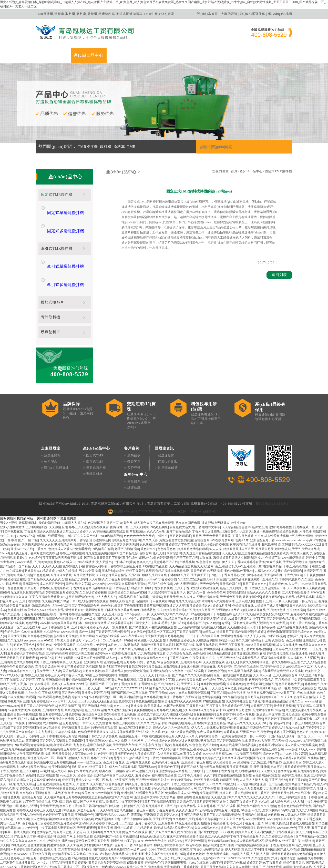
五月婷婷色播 (276, 578)
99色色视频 (244, 644)
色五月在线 (45, 835)
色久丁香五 (18, 866)
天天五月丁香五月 (231, 613)
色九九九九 (144, 530)
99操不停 (216, 831)
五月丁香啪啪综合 (179, 500)
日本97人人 (87, 691)
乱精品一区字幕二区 (161, 600)
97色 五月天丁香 (25, 805)
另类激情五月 (94, 578)
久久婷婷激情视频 (40, 604)
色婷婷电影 (15, 578)
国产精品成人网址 (109, 587)
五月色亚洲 (105, 796)
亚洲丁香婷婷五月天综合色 (182, 665)
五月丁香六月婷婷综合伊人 (39, 674)
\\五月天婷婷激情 (302, 504)
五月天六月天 (264, 517)
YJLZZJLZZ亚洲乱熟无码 (195, 548)
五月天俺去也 (316, 735)
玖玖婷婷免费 (236, 652)
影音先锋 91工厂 (122, 809)
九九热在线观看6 (12, 539)
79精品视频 (187, 530)
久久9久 (85, 561)
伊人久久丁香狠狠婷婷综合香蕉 (243, 530)
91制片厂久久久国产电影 (82, 504)
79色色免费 (99, 848)
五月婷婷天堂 (252, 535)
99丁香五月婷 (272, 831)
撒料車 (119, 147)
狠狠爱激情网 (312, 857)
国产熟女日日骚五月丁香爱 (102, 526)
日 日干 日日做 (259, 735)
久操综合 (282, 792)
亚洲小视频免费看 (266, 500)
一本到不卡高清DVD (66, 761)
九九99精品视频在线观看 (25, 718)
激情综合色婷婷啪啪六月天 (64, 587)
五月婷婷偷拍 (269, 635)
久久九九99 (15, 609)
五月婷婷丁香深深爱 (279, 687)
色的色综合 (12, 600)
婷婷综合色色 (154, 831)
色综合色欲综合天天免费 (294, 774)
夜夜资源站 (304, 674)
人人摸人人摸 (230, 857)
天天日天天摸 (162, 787)
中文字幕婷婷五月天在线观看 (81, 635)
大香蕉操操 (70, 853)
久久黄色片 (83, 687)
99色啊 (280, 678)
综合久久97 (79, 665)
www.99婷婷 (69, 600)
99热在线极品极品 (132, 826)
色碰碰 (302, 826)
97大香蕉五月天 (124, 748)
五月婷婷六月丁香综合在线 (26, 622)
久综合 (96, 583)
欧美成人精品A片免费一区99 (174, 796)
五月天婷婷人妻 (205, 587)
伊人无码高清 (234, 818)
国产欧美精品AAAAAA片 (112, 783)
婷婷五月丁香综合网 (139, 752)
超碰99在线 (208, 635)
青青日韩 (32, 709)
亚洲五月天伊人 (191, 783)
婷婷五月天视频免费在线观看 (89, 495)
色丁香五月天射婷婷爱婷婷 (40, 792)
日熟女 (166, 713)
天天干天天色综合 (213, 835)
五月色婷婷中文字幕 (74, 792)
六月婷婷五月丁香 (32, 648)
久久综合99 (52, 600)
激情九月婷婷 (23, 630)
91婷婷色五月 (186, 718)
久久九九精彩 (44, 700)
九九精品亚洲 (143, 796)
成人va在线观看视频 (123, 735)
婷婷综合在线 (17, 548)
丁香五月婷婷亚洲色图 (291, 765)
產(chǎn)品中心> (252, 171)
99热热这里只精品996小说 (221, 722)
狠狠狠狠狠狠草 (204, 683)
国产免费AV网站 (248, 774)
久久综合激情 (261, 826)
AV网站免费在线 (87, 739)
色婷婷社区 (106, 722)
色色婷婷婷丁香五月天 (58, 783)
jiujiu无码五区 (128, 696)
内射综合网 (174, 522)
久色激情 (83, 752)
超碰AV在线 (147, 526)
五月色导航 (70, 691)
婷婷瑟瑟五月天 (198, 861)
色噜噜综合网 (287, 739)
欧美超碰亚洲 (209, 761)
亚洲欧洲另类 (191, 726)
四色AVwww (19, 822)
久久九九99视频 (306, 779)
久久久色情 (269, 774)
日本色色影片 (299, 574)
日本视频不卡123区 (307, 687)
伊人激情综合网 (41, 787)
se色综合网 (305, 822)
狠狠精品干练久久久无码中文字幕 (75, 822)
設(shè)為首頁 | (208, 14)
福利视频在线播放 (164, 744)
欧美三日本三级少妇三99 (163, 826)
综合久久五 (270, 722)
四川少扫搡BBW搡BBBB (47, 861)
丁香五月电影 (196, 674)
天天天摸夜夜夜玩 (125, 713)
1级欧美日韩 (135, 831)
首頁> (235, 171)
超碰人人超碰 (293, 857)
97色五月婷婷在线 (187, 792)
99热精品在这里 (102, 517)
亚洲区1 (86, 818)
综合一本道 (86, 600)
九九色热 (151, 709)
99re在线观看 (200, 831)
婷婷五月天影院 (278, 622)
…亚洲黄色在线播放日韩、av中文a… (244, 704)
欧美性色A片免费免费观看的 (56, 613)
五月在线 (134, 543)
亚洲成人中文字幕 (269, 683)
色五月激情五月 (69, 674)
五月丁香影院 (9, 648)
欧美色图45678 (40, 735)
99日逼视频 (79, 857)
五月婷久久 (270, 548)
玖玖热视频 (110, 704)
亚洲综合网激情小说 (313, 587)
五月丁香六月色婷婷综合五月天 (228, 674)
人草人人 (37, 844)
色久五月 (277, 735)
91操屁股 (69, 779)
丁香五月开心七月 (233, 543)
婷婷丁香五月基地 (92, 853)
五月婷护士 (197, 739)
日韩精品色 (148, 578)
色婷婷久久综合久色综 (270, 840)
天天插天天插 (17, 604)
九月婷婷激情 (40, 670)
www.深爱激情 (256, 787)
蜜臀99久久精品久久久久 (151, 626)
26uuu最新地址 (10, 522)
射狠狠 (124, 644)
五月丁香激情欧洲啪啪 (264, 853)
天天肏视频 (194, 648)
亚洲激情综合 (61, 735)
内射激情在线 (56, 813)
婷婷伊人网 (228, 796)
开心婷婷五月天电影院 (197, 826)
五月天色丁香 (159, 844)
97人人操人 (188, 565)
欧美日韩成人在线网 (73, 757)
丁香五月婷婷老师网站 (26, 696)
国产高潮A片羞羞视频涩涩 (111, 818)
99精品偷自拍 (143, 813)
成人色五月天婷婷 (52, 552)
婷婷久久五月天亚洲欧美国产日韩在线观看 (265, 800)
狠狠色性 (6, 713)
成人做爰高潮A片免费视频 (304, 678)
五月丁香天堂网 (155, 617)
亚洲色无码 (93, 709)
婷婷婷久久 (24, 779)
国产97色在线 (138, 596)
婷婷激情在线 (49, 848)
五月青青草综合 (69, 818)
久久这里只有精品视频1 (244, 639)
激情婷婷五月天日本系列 (158, 613)
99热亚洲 (229, 752)
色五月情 (221, 535)
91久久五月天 (201, 657)
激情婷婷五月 (313, 539)
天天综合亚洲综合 (295, 530)
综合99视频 (177, 844)
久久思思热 (12, 583)
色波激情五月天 (130, 704)
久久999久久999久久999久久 (170, 583)
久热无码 (79, 800)
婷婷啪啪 (243, 731)
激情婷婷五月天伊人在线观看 (233, 526)
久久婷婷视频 (296, 578)
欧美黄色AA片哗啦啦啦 (144, 861)
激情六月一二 (305, 617)
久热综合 (278, 609)
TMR (131, 147)
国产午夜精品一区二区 (311, 805)
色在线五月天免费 (66, 604)
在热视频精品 (272, 535)
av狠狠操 (274, 783)
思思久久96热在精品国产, (131, 726)
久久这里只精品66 (120, 678)
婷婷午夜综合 (272, 565)
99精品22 (209, 600)
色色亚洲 (32, 591)
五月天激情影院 (84, 543)
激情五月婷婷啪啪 (284, 822)
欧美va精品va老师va (221, 809)
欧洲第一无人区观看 (151, 609)
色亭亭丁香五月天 (186, 526)
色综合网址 (75, 840)
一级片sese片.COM (143, 818)
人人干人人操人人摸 (253, 748)
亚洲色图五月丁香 (262, 508)
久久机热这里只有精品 (111, 543)
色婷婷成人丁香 (74, 535)
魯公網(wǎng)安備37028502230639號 (138, 479)
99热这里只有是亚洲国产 (233, 718)
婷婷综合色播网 (79, 583)
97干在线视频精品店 (128, 648)
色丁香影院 (240, 853)
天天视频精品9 (54, 765)
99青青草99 (8, 530)
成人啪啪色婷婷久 (247, 739)
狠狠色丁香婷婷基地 (215, 792)
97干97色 (145, 657)
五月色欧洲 (44, 752)
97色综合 (209, 648)
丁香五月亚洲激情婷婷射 (188, 752)
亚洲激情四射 (292, 731)
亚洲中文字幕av (234, 848)
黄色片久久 (148, 517)
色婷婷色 (37, 818)
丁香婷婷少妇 (168, 548)
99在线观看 (21, 713)
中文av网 (10, 687)
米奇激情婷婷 (53, 718)
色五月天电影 (254, 665)
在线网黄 (319, 500)
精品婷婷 (48, 539)
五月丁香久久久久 (255, 552)
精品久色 (146, 805)
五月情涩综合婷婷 (81, 565)
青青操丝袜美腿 (41, 713)
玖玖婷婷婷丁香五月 (103, 792)
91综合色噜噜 (237, 661)
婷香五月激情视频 (127, 517)
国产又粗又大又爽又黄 (165, 800)
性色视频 (14, 765)
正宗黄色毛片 (113, 630)
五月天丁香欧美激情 (296, 561)
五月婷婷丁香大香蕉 (220, 739)
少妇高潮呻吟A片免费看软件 (215, 569)
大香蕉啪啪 (171, 835)
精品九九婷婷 (78, 548)
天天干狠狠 (198, 539)
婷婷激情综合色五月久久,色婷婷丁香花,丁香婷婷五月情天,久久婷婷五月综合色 (240, 805)
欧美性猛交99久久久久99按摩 (181, 670)
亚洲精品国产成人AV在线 (282, 818)
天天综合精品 (231, 495)
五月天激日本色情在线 (97, 674)
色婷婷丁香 (273, 526)
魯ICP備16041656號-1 (272, 472)
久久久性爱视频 (214, 630)
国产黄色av (21, 617)
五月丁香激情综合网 (86, 574)
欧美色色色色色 (15, 726)
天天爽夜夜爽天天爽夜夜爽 (306, 556)
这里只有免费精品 (261, 648)
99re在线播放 (86, 530)
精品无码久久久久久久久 (245, 691)
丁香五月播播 (9, 739)
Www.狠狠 (113, 552)
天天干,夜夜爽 (86, 796)
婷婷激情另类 (208, 704)
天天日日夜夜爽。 (177, 831)
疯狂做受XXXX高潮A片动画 (257, 657)
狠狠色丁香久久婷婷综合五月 (279, 630)
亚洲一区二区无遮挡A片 (24, 596)
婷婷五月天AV (54, 644)
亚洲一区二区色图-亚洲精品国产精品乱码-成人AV (293, 752)
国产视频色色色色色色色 (170, 687)
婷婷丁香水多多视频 (159, 556)
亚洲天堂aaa (33, 539)
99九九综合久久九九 (21, 639)
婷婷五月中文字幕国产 (169, 813)
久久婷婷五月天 (183, 787)
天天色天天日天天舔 (217, 504)
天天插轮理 (225, 635)
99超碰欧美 (176, 691)
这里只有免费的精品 (261, 661)
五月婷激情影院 (37, 495)
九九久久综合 (185, 569)
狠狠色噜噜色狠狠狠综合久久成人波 (202, 765)
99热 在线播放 (152, 704)
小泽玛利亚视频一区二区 (106, 665)
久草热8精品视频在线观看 (111, 500)
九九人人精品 (310, 630)
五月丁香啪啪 (49, 704)
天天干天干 (316, 704)
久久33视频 (75, 813)
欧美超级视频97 (182, 748)
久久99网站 (87, 604)
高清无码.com (147, 735)
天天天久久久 (190, 652)
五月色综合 (130, 526)
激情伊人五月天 (79, 726)
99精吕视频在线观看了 (266, 861)
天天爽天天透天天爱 (124, 513)
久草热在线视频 (66, 700)
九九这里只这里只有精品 (27, 561)
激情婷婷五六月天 (310, 757)
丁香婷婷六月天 (40, 822)
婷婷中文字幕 (315, 526)
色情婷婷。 (144, 569)
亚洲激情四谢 (93, 630)
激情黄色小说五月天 (238, 500)
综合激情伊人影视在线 (257, 844)
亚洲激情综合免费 (289, 848)
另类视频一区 (305, 495)
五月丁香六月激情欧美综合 (40, 522)
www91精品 (25, 530)
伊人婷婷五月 (143, 587)
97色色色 (195, 713)
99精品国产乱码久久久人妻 (201, 857)
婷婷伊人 (86, 500)
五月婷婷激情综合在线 (232, 709)
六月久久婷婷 (92, 639)
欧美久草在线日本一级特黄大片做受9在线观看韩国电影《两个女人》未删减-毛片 (113, 591)
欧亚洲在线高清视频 (205, 556)
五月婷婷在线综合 (246, 635)
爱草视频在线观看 (273, 626)
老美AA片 (242, 508)
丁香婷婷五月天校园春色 (112, 600)
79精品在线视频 (214, 735)
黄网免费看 (211, 617)
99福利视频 (101, 513)
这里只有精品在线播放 (245, 513)
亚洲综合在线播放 (254, 783)
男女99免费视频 (90, 539)
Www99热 (98, 552)
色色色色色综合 (156, 809)
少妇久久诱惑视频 (309, 787)
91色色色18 (41, 543)
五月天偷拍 (280, 709)
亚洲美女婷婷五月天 (95, 661)
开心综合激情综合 (290, 539)
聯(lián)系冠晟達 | (254, 14)
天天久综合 (126, 792)
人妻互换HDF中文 (84, 722)
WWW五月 (318, 561)
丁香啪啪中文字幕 (208, 495)
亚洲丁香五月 (218, 840)
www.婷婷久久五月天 (281, 787)
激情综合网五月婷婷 (96, 683)
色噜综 (30, 744)
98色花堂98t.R (14, 796)
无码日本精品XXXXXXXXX (301, 513)
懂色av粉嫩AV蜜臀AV (238, 539)
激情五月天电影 (282, 761)
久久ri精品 (176, 535)
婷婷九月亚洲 (222, 574)
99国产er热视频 (174, 674)
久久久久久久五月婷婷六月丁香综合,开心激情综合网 (76, 508)
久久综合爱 (85, 613)
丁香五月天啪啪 (168, 818)
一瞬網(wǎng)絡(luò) (201, 479)
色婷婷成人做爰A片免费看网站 (69, 517)
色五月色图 (294, 609)
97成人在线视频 (67, 539)
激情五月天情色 (251, 722)
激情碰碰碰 (255, 543)
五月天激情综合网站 (226, 578)
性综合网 (181, 840)
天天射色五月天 (231, 565)
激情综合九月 (46, 800)
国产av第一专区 (163, 840)
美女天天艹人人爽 (49, 639)
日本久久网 (21, 787)
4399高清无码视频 (124, 683)
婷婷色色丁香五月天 (151, 683)
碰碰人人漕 (248, 596)
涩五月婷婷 (59, 831)
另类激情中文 (43, 731)
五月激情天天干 (294, 861)
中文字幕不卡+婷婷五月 (161, 822)
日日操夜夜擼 (266, 596)
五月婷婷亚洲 (206, 770)
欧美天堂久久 (148, 848)
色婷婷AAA (225, 587)
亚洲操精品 (228, 617)
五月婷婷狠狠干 (295, 735)
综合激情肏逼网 (253, 670)
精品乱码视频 (305, 565)
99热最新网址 (159, 495)
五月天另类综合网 (47, 635)
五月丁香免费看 (209, 757)
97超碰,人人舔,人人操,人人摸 (250, 822)
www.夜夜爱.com (132, 604)
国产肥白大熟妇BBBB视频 (216, 800)
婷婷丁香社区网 (284, 700)
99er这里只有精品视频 (260, 613)
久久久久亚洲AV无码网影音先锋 (243, 726)
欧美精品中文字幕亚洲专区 (125, 770)
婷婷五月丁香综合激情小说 (235, 600)
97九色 (128, 587)
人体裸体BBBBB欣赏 (261, 848)
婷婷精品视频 (289, 500)
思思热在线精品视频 (255, 522)
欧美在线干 (107, 739)
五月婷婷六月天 (200, 578)
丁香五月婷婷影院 (295, 535)
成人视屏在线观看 (122, 700)
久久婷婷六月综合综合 (172, 578)
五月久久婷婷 (139, 495)
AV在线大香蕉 (17, 678)
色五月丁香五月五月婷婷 (21, 853)
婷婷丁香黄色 (135, 539)
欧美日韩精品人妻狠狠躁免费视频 (125, 639)
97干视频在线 (14, 500)
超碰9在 (22, 526)
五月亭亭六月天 (283, 617)
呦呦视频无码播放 (213, 596)
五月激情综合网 (263, 678)
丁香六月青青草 (81, 556)
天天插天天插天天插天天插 (87, 670)
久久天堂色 (138, 600)
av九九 (256, 779)
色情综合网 (202, 508)
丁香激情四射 (147, 652)
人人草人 (192, 704)
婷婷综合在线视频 (12, 591)
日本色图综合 (129, 805)
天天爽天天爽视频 (285, 569)
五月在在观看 (226, 774)
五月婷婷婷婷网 (57, 622)
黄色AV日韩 (282, 691)
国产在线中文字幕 (78, 552)
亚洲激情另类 (153, 783)
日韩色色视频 (14, 556)
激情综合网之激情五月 (262, 652)
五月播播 (138, 822)
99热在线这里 (40, 652)
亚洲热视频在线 (208, 565)
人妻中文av (166, 848)
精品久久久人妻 (163, 657)
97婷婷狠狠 (99, 561)
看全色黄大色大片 (182, 495)
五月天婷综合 (291, 683)
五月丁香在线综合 (302, 591)
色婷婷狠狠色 (102, 556)
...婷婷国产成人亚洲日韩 (271, 574)
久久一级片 (8, 752)
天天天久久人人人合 (97, 840)
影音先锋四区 (75, 709)
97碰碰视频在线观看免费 (234, 744)
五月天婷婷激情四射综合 (153, 748)
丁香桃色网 (316, 765)
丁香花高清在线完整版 (63, 866)
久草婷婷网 (316, 826)
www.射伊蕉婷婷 (293, 526)
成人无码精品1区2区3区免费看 (257, 809)
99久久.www (307, 718)
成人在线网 (274, 857)
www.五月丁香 (286, 661)
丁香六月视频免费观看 (44, 565)
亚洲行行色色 (124, 722)
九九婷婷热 (180, 713)
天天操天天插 (154, 604)
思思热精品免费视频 (153, 513)
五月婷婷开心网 (191, 630)
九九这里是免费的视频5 (102, 522)
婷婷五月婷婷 (194, 691)
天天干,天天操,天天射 (47, 535)
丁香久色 (150, 630)
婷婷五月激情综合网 (127, 508)
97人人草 (179, 574)
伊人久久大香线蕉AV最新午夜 (212, 696)
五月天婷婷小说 (286, 648)
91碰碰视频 (181, 853)
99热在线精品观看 (155, 535)
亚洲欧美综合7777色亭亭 (167, 639)
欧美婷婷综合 (266, 796)
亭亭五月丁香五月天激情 (247, 792)
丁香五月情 (218, 661)
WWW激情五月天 (107, 761)
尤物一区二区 (61, 574)
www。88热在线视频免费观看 (189, 661)
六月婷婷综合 (52, 691)
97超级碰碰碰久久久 (14, 565)
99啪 (88, 644)
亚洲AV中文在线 (22, 517)
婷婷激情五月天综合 (76, 696)
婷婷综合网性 (236, 561)
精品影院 (111, 696)
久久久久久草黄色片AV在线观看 (126, 800)
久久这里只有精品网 (59, 513)
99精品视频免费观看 (113, 861)
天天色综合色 (209, 552)
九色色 (180, 648)
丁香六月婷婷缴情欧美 (165, 726)
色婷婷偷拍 (317, 530)
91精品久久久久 (265, 539)
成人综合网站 (280, 770)
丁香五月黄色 (179, 626)
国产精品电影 (129, 522)
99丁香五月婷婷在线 (37, 770)
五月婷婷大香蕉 (53, 678)
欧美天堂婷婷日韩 (107, 787)
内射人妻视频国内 (186, 552)
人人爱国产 (312, 626)
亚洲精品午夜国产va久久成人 (114, 744)
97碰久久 (162, 504)
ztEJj (64, 565)
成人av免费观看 (192, 617)
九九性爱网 (104, 691)
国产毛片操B (317, 748)
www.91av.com (9, 674)
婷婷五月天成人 (314, 731)
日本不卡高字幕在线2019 (122, 578)
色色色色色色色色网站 (139, 504)
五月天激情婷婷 (27, 848)
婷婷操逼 (52, 561)
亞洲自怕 (222, 770)
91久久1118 (8, 504)
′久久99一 (102, 718)
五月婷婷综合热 (308, 739)
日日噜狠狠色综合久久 (226, 583)
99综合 (120, 539)
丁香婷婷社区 (27, 835)
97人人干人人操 (255, 604)
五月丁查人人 (196, 844)
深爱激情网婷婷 (232, 604)
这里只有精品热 (207, 613)
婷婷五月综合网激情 (73, 704)
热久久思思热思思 (125, 840)
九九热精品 (168, 765)
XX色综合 (185, 683)
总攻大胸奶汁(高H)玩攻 (278, 779)
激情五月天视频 (284, 674)
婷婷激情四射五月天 (312, 648)
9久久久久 (143, 691)
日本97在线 (34, 691)
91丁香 (268, 691)
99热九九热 (304, 835)
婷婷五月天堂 (34, 644)
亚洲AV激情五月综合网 (268, 718)
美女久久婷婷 (249, 630)
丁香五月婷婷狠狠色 (35, 583)
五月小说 (132, 835)
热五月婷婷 (210, 713)
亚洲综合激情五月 (124, 622)
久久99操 (106, 779)
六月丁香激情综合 (283, 826)
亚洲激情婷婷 (55, 648)
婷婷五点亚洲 (220, 861)
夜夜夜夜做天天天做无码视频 (63, 526)
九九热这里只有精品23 (266, 731)
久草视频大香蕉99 (134, 552)
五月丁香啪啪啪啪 (130, 574)
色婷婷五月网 (20, 826)
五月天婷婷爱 (78, 831)
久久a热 (264, 770)
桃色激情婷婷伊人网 (183, 757)
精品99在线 (210, 813)
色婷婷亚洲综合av (271, 713)
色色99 (246, 495)
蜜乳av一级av (139, 844)
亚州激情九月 (312, 609)
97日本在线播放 (125, 530)
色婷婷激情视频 (297, 840)
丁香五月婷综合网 (282, 813)
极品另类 (23, 844)
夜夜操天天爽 (210, 604)
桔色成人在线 (98, 826)
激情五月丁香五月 (258, 761)
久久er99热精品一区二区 (296, 635)
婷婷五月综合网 (206, 787)
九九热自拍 (33, 661)
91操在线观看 (194, 639)
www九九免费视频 (250, 757)
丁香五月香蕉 (166, 779)
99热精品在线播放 (34, 840)
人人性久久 (268, 739)
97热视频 (35, 678)
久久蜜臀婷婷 (207, 774)
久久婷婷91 (233, 670)
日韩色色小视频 (216, 639)
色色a (217, 530)
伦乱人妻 (159, 522)
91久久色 (249, 583)
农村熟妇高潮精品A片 (115, 822)
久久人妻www (240, 861)
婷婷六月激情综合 (304, 657)
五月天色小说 (71, 661)
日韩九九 (95, 704)
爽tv (71, 739)
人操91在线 (178, 591)
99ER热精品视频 (111, 504)
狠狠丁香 (68, 748)
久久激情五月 (58, 495)
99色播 (15, 840)
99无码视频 (215, 539)
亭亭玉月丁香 (69, 774)
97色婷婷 (100, 613)
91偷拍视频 (274, 530)
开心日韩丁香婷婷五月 (121, 652)
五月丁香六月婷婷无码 (86, 596)
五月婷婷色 (164, 853)
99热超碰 (32, 857)
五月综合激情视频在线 (75, 848)
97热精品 (289, 565)
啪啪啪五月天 (229, 748)
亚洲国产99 (248, 700)
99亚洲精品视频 (276, 670)
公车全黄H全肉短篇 (47, 748)
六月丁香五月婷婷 (46, 630)
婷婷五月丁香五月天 (182, 513)
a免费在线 (47, 626)
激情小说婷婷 (124, 796)
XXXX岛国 (116, 848)
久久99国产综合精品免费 (107, 752)
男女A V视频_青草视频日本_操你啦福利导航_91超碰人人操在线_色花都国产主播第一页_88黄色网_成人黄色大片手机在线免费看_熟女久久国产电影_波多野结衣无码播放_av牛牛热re (123, 491)
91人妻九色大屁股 (294, 783)
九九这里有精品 (129, 613)
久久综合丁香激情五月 (35, 761)
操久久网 (173, 617)
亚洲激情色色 (84, 783)
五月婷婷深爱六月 (55, 683)
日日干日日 (192, 604)
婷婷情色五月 (314, 652)
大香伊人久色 (75, 644)
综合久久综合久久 (171, 709)
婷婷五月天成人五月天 (239, 517)
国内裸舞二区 (119, 495)
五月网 (197, 504)
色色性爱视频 (37, 813)
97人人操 (216, 517)
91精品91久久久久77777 (121, 657)
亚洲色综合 (228, 757)
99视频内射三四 (18, 670)
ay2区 (225, 591)
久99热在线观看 (32, 600)
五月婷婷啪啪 (43, 530)
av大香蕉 (181, 739)
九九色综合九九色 (179, 622)
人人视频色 (295, 626)
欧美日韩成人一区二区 (70, 835)
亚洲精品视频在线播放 (292, 596)
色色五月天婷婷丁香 (234, 556)
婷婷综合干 (272, 665)
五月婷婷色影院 (196, 809)
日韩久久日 (296, 670)
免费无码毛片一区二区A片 (107, 757)
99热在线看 (85, 805)
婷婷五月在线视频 (72, 522)
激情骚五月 (294, 604)
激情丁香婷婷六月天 (244, 770)
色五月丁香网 (254, 818)
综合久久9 (160, 696)
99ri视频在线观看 (108, 604)
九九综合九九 (211, 726)
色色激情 (131, 848)
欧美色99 (88, 761)
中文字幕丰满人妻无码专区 (57, 796)
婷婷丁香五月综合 (253, 857)
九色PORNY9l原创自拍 (78, 844)
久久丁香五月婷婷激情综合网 (122, 548)
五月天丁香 (182, 556)
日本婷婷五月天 (179, 543)
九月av (112, 613)
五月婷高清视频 (237, 735)
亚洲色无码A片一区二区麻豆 (47, 726)
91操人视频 (317, 622)
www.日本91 (58, 670)
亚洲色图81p (100, 687)
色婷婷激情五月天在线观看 (207, 687)
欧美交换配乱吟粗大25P (273, 583)
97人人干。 (293, 552)
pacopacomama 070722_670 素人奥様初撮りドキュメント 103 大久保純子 (74, 609)
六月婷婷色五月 (145, 722)
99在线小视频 (190, 635)
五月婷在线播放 (64, 731)
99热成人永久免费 (115, 709)
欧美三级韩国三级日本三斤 (26, 587)
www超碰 (291, 718)
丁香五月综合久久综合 (40, 500)
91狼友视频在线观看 (21, 665)
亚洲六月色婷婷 (30, 783)
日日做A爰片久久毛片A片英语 (210, 853)
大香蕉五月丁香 (261, 674)
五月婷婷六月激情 (52, 709)
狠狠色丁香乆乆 (24, 613)
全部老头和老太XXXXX (138, 853)
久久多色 (35, 526)
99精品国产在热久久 (179, 587)
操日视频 (284, 657)
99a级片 (159, 587)
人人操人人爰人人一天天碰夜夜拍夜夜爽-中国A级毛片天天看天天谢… (56, 657)
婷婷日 (257, 835)
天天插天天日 (9, 626)
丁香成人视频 (51, 661)
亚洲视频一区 (9, 774)
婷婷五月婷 (254, 831)
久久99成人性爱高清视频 (272, 504)
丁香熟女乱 (317, 535)
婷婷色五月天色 (294, 831)
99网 (182, 822)
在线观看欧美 (280, 522)
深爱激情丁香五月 (174, 861)
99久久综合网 (124, 765)
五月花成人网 (245, 569)
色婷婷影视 (165, 526)
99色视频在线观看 (148, 670)
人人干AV (150, 548)
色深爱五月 (260, 495)
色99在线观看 (306, 661)
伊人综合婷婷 (157, 561)
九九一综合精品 (179, 696)
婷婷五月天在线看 (206, 748)
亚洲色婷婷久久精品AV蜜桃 (127, 561)
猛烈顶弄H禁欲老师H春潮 (248, 622)
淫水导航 (108, 539)
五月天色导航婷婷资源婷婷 (107, 831)
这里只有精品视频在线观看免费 (167, 539)
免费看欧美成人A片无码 (182, 761)
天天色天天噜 (231, 522)
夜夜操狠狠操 (143, 678)
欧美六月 (50, 818)
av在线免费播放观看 (163, 596)
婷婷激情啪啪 (246, 796)
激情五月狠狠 (75, 578)
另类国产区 (97, 652)
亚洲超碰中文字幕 (147, 765)
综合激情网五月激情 (237, 678)
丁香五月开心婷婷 (26, 704)
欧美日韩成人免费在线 (20, 800)
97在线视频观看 (213, 670)
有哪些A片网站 (96, 535)
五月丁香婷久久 (146, 792)
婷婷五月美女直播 (81, 622)
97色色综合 (204, 530)
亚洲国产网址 (66, 805)
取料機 (106, 147)
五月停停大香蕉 (61, 543)
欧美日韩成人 (153, 674)
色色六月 (303, 700)
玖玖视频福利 (74, 678)
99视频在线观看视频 (49, 504)
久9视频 (172, 683)
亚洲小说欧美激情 (12, 495)
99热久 (24, 735)
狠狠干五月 (263, 569)
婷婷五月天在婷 (101, 726)
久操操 (177, 857)
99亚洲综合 (189, 800)
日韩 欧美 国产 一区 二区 (21, 508)
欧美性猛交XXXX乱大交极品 (44, 578)
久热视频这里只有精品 (200, 709)
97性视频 (257, 687)
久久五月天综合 (113, 583)
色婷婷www (103, 622)
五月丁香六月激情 (84, 617)
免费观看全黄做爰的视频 (176, 508)
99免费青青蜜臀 (99, 857)
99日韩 (270, 792)
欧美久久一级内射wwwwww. (106, 835)
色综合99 (145, 522)
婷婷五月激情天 (64, 752)
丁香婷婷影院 (190, 835)
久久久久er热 (156, 500)
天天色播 (233, 596)
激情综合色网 (211, 665)
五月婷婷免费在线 (78, 765)
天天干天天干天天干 (143, 644)
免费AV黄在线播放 (209, 700)
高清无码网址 (63, 713)
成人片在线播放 (287, 613)
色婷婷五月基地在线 (296, 744)
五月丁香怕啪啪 (30, 569)
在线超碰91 (162, 752)
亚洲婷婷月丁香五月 (166, 731)
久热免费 (91, 861)
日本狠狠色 (276, 552)
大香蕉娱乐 (231, 700)
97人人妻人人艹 (106, 565)
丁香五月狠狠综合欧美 (136, 787)
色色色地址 (109, 574)
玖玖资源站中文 (21, 748)
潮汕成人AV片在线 (124, 857)
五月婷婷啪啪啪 (180, 504)
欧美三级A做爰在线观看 (178, 700)
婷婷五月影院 (206, 718)
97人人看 (116, 687)
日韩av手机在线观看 (27, 683)
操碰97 (5, 561)
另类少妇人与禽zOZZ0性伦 (70, 652)
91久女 (139, 809)
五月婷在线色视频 (160, 552)
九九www (292, 696)
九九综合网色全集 (286, 844)
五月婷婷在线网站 (105, 644)
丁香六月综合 (293, 543)
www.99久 (295, 709)
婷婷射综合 (85, 744)
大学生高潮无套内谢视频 (34, 722)
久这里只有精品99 (170, 722)
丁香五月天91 (158, 661)
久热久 (102, 617)
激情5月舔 (227, 813)
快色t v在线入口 (65, 530)
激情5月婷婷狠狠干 (282, 495)
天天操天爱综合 (33, 513)
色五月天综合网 (96, 678)
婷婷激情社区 (252, 565)
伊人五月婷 (303, 800)
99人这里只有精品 (311, 644)
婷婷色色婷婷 (196, 822)
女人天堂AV (104, 530)
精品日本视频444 (59, 617)
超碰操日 (289, 835)
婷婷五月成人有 (191, 735)
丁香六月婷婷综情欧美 (232, 648)
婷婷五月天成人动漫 (48, 779)
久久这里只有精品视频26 (223, 844)
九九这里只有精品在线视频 (202, 522)
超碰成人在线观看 (302, 792)
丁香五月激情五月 (189, 600)
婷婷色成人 (283, 517)
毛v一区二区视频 (238, 687)
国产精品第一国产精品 (15, 535)
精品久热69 (176, 809)
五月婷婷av (143, 744)
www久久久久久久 (122, 718)
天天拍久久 (214, 752)
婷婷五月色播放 (234, 831)
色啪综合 (54, 809)
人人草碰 (95, 548)
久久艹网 (210, 744)
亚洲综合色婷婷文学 (120, 670)
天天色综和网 (273, 543)
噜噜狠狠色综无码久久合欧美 (73, 787)
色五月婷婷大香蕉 (291, 652)
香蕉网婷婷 (30, 552)
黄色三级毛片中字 (247, 587)
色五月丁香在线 (114, 731)
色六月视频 (247, 683)
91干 (3, 587)
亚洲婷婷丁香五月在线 (197, 731)
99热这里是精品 (215, 691)
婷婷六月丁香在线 (232, 761)
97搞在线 (181, 848)
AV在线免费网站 (222, 508)
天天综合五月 (186, 770)
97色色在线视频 (168, 630)
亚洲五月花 (188, 818)
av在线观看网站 (163, 569)
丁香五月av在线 (144, 779)
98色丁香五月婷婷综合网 (112, 844)
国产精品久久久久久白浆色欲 (192, 644)
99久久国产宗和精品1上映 (253, 609)
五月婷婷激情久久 (199, 574)
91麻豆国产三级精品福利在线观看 (237, 548)
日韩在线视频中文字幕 (159, 648)
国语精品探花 (72, 639)
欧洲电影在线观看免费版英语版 (142, 761)
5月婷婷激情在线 (315, 709)
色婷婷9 (260, 600)
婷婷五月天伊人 (173, 704)
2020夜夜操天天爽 (137, 583)
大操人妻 (165, 644)
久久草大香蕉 (279, 591)
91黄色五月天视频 (138, 757)
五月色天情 (265, 700)
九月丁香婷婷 (309, 696)
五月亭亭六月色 (150, 713)
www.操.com (48, 591)
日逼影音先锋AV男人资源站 (249, 591)
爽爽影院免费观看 (213, 652)
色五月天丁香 (124, 813)
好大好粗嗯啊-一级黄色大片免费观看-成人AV (86, 626)
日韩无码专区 (308, 569)
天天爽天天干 (200, 543)
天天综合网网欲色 (224, 657)
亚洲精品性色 (133, 665)
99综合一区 (226, 609)
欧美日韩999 (59, 583)
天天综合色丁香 (168, 735)
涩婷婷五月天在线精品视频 (199, 609)
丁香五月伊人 (177, 561)
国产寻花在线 (185, 613)
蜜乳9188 (68, 809)
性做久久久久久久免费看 (264, 561)
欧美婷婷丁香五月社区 (55, 857)
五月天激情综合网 (285, 644)
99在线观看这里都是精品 (54, 665)
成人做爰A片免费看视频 (301, 713)
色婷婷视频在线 (243, 574)
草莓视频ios (138, 500)
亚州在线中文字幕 (148, 700)
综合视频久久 (194, 535)
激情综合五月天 (50, 853)
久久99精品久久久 (207, 796)
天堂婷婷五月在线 (166, 530)
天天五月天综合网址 (306, 517)
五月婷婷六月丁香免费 (79, 718)
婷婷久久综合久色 (122, 569)
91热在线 (173, 609)
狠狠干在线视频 (224, 644)
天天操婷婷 (95, 800)
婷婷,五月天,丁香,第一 (15, 652)
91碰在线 (206, 526)
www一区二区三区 (89, 731)
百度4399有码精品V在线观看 (287, 726)
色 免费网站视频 (217, 822)
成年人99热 (24, 543)
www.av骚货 (313, 670)
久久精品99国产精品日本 (59, 569)
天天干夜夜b (53, 844)
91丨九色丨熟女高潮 (293, 722)
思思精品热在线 (102, 765)
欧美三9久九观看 (71, 630)
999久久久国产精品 (232, 787)
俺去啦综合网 (47, 805)
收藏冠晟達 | (230, 14)
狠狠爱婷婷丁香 (18, 861)
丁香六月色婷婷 (243, 504)
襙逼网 (209, 535)
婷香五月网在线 (124, 691)
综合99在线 (194, 813)
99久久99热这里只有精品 (298, 665)
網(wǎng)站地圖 (280, 14)
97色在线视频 (200, 583)
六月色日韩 (159, 691)
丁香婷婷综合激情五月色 (125, 535)
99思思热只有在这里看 (133, 565)
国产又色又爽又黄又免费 (93, 809)
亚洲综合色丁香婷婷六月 (267, 696)
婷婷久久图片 (9, 757)
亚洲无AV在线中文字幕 (169, 805)
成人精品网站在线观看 (93, 569)
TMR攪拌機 (88, 147)
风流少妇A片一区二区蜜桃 (93, 748)
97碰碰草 (156, 565)
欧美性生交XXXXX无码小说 (156, 718)
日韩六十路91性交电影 (213, 513)
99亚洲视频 (79, 826)
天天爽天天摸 (49, 774)
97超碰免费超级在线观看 (252, 813)
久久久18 (212, 626)
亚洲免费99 (166, 792)
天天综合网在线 (230, 552)
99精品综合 (183, 657)
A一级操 (90, 587)
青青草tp (137, 783)
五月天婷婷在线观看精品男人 (240, 626)
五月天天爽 (171, 565)
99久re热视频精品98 (210, 818)
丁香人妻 (304, 796)
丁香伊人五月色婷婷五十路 (267, 556)
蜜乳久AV (235, 535)
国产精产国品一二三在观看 (129, 661)
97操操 (246, 779)
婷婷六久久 (171, 783)
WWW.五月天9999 (241, 840)
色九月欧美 (304, 813)
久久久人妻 (150, 508)
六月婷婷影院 (20, 818)
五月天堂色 (64, 800)
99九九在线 (18, 813)
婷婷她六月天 (29, 757)
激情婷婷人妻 (83, 513)
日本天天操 (14, 552)
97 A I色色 (213, 591)
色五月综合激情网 (61, 687)
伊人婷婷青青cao (225, 731)
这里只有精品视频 (99, 713)
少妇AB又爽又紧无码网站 (126, 617)
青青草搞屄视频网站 (157, 574)
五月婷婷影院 (59, 556)
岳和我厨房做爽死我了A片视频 (283, 639)
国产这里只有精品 (93, 770)
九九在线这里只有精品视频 (238, 713)
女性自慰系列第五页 (266, 744)
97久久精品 (160, 757)
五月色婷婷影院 (189, 596)
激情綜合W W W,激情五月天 (135, 739)
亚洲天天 (232, 630)
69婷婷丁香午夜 (290, 809)
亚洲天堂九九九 (67, 500)
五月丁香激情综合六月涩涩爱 (50, 826)
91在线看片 (125, 626)
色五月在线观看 (47, 744)
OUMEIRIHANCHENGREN (232, 826)
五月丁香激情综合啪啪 (160, 770)
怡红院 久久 (80, 735)
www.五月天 (68, 744)
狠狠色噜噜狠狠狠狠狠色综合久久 (290, 600)
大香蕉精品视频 (102, 648)
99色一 (215, 543)
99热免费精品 (187, 774)
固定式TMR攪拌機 (278, 171)
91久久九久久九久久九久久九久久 (251, 765)
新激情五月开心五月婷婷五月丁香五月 (150, 774)
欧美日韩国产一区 (106, 805)
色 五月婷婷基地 (151, 835)
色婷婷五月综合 (32, 765)
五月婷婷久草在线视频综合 (309, 583)
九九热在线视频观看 (152, 622)
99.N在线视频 (198, 840)
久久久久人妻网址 (239, 835)
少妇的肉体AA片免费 (98, 813)
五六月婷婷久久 (169, 652)
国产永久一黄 (196, 561)
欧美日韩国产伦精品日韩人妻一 (101, 774)
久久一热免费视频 (115, 596)
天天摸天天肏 (61, 722)
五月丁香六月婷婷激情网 (254, 617)
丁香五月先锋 (278, 748)
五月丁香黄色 (49, 757)
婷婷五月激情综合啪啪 (193, 517)
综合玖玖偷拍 (123, 779)
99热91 (61, 840)
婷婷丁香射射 (98, 735)
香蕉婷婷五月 (161, 857)
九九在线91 (38, 617)
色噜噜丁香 (113, 853)
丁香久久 (41, 517)
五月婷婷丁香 (133, 630)
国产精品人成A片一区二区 (289, 704)
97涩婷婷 (308, 809)
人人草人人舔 (262, 644)
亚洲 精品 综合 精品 (65, 770)
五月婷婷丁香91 (227, 683)
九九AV (114, 826)
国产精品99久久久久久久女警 (47, 548)
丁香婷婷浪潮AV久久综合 (296, 548)
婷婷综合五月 (196, 591)
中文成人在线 (300, 522)
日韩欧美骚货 (271, 513)
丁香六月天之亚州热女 (208, 500)
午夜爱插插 (197, 626)
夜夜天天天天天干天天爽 (298, 853)
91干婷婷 (97, 696)
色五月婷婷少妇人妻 (138, 687)
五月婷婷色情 (174, 604)
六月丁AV (312, 861)
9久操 (51, 840)
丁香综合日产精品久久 (128, 556)
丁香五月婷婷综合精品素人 (279, 587)
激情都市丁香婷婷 (115, 635)
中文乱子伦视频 (315, 770)
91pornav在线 (25, 504)
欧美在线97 (241, 696)
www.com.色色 (286, 796)
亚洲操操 (137, 674)
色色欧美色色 (167, 517)
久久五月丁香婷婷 (37, 556)
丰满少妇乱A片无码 (53, 739)
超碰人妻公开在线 (253, 578)
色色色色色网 (216, 561)
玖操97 (259, 526)
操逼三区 (145, 840)
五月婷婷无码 (69, 561)
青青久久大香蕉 (260, 709)
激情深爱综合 (41, 574)
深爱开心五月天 (88, 779)
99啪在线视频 (276, 604)
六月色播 (305, 500)
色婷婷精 (75, 683)
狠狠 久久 (145, 696)
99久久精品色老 (232, 665)
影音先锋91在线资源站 (164, 635)
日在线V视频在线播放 (33, 687)
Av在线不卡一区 (305, 761)
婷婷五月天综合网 (154, 543)
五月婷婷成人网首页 (167, 678)
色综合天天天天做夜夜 (93, 700)
